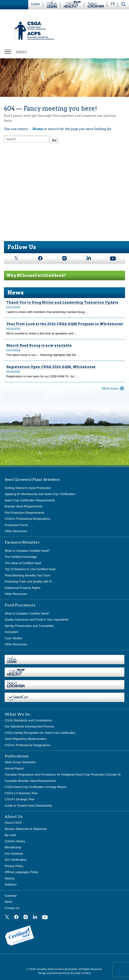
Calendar (11, 896)
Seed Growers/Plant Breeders (32, 480)
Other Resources (16, 531)
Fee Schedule (14, 854)
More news (110, 388)
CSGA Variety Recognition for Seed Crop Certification (40, 733)
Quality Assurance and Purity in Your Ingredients (37, 620)
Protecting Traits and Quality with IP (28, 581)
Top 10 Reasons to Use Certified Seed (30, 569)
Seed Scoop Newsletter (20, 762)
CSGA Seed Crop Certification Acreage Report (35, 787)
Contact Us (12, 908)
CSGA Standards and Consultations (28, 720)
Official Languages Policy (21, 872)
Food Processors (20, 605)
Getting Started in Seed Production (28, 488)
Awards (10, 878)
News (8, 902)
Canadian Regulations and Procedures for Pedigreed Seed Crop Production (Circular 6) (63, 775)
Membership (13, 847)
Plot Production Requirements (24, 513)
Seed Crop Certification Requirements (30, 500)
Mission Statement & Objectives (26, 829)
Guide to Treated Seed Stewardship (28, 806)
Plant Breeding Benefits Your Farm (28, 575)
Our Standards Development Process (29, 726)
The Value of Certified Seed (23, 563)
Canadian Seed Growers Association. (58, 969)
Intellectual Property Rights (23, 588)
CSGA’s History (15, 841)
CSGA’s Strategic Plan (20, 799)
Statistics (11, 884)
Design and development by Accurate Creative (64, 973)
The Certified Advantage (21, 557)
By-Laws (10, 835)
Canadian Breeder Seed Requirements (30, 781)
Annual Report (14, 768)
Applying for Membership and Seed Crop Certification (40, 494)
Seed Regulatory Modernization (26, 739)
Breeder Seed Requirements (24, 506)
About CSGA (13, 823)
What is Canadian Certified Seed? (27, 551)
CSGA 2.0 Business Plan (21, 793)
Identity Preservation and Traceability (29, 626)
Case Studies (14, 638)
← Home (35, 129)
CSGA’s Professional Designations (28, 519)
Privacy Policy (14, 866)
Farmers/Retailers (22, 542)
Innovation (12, 632)
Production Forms (16, 525)
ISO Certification (16, 860)
